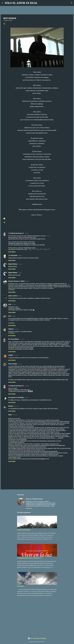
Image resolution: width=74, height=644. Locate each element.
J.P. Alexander (13, 255)
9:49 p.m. (20, 255)
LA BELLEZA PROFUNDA (24, 530)
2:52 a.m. (27, 281)
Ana (10, 316)
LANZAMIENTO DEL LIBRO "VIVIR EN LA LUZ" (30, 558)
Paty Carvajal (13, 364)
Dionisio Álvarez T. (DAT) (16, 281)
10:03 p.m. (15, 415)
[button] (4, 24)
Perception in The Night (16, 397)
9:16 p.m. (27, 233)
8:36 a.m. (27, 398)
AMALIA (11, 329)
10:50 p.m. (27, 386)
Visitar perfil (29, 508)
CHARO (11, 355)
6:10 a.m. (20, 296)
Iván (10, 304)
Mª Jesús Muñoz (14, 339)
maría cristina (13, 296)
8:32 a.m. (14, 304)
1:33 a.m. (20, 264)
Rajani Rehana (13, 264)
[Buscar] (40, 3)
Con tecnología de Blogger (37, 638)
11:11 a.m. (22, 339)
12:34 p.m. (16, 355)
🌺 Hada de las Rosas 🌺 (16, 233)
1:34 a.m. (20, 273)
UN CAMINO (20, 586)
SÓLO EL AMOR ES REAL (21, 3)
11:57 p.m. (16, 406)
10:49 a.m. (17, 329)
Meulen (11, 406)
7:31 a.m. (20, 364)
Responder (12, 252)
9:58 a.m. (14, 316)
